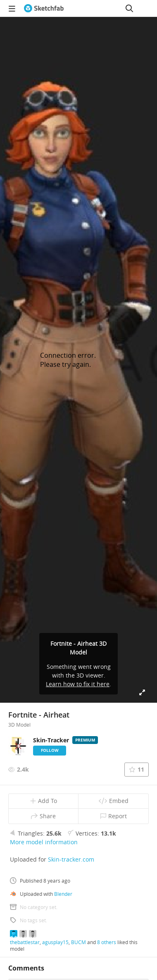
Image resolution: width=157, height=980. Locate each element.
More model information (44, 842)
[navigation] (12, 8)
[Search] (129, 8)
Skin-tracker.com (71, 859)
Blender (63, 894)
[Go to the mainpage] (44, 8)
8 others (107, 942)
